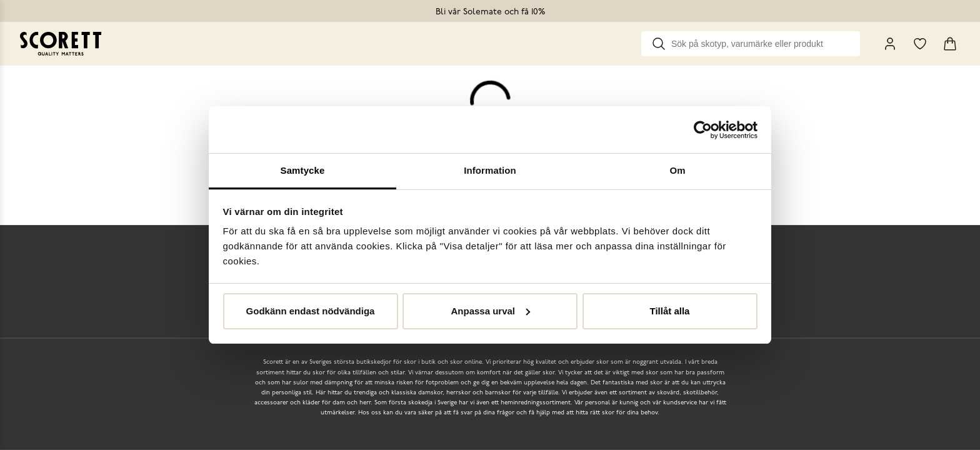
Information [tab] (490, 170)
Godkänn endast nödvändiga (311, 311)
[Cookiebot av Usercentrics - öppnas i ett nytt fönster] (703, 130)
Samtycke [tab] (303, 170)
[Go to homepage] (61, 44)
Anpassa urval (490, 311)
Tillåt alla (670, 311)
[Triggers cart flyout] (950, 44)
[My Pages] (890, 44)
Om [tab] (677, 170)
